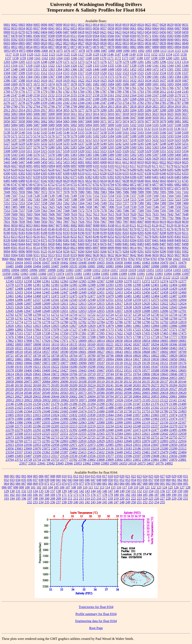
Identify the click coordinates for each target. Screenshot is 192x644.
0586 (178, 36)
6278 (118, 170)
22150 (164, 422)
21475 (82, 408)
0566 (111, 36)
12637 (119, 307)
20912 (10, 400)
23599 (146, 456)
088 (145, 484)
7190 (89, 199)
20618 (164, 393)
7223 (178, 199)
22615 (137, 434)
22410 (91, 430)
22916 (182, 441)
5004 (22, 114)
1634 (148, 80)
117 (125, 487)
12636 (110, 307)
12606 (19, 304)
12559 (137, 300)
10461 (137, 263)
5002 (7, 114)
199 (41, 498)
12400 (146, 285)
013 (82, 476)
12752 (101, 318)
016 (99, 476)
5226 (185, 140)
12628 (37, 307)
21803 (182, 411)
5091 (66, 125)
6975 (178, 188)
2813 (96, 106)
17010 (28, 330)
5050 (155, 118)
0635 (51, 40)
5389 (111, 155)
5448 (29, 162)
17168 (101, 330)
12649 (46, 311)
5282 (66, 147)
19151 (164, 363)
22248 (137, 426)
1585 (185, 77)
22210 (64, 426)
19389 (19, 370)
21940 (128, 419)
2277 (14, 103)
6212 (178, 166)
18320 (10, 348)
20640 (46, 396)
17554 (73, 337)
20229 (101, 385)
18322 (28, 348)
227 (162, 498)
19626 (28, 374)
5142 (37, 132)
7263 (74, 203)
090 (157, 484)
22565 (101, 434)
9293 (148, 251)
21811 (28, 415)
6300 (7, 173)
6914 (51, 188)
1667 (185, 80)
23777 (64, 460)
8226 (66, 237)
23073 (55, 449)
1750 (51, 88)
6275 (96, 170)
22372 (64, 430)
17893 (19, 341)
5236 (74, 144)
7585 (118, 211)
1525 (141, 73)
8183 (22, 233)
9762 (132, 259)
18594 (73, 352)
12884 (155, 326)
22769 (19, 441)
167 (41, 495)
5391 (126, 155)
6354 (7, 177)
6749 (29, 185)
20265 (137, 385)
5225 (178, 140)
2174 (22, 99)
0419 (89, 32)
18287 (146, 344)
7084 (111, 192)
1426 (89, 69)
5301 (141, 147)
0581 (155, 36)
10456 (110, 263)
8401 (155, 240)
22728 (101, 437)
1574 (103, 77)
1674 (51, 84)
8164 (103, 229)
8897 (96, 248)
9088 (170, 248)
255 (162, 502)
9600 (81, 255)
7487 (103, 207)
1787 (103, 92)
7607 (59, 214)
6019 (141, 162)
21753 (146, 411)
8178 (178, 229)
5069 (96, 121)
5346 (29, 155)
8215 (29, 237)
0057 (103, 28)
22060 (73, 422)
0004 (29, 25)
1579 (141, 77)
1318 (29, 66)
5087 (37, 125)
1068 (44, 51)
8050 (14, 225)
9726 (42, 259)
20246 (119, 385)
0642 (74, 40)
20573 (82, 393)
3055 (66, 110)
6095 (59, 166)
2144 (178, 92)
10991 (182, 266)
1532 (155, 73)
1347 (7, 69)
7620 (133, 214)
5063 (51, 121)
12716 (73, 315)
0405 (51, 32)
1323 (59, 66)
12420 (119, 289)
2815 (111, 106)
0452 (133, 32)
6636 (111, 181)
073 (58, 484)
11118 (149, 277)
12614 (91, 304)
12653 (82, 311)
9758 (109, 259)
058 (157, 480)
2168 (163, 95)
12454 (128, 292)
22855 (137, 441)
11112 (123, 277)
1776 (22, 92)
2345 (89, 103)
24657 (151, 463)
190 (174, 495)
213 (82, 498)
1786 (96, 92)
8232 (74, 237)
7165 (178, 196)
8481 (126, 244)
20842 (164, 396)
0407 (66, 32)
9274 (111, 251)
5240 (103, 144)
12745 (46, 318)
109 (79, 487)
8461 (59, 244)
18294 (155, 344)
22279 (19, 430)
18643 (119, 352)
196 (24, 498)
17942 (55, 341)
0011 (74, 25)
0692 (185, 40)
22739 (119, 437)
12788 (137, 322)
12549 (91, 300)
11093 (159, 274)
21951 (137, 419)
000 (6, 476)
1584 (178, 77)
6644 (170, 181)
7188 (74, 199)
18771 (82, 356)
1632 (133, 80)
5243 (126, 144)
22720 (64, 437)
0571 (148, 36)
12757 (128, 318)
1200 (169, 58)
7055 (14, 192)
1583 (170, 77)
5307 (185, 147)
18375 (91, 348)
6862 (126, 185)
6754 (66, 185)
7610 (74, 214)
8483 (141, 244)
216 (99, 498)
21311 (119, 404)
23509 (37, 456)
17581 (82, 337)
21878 (182, 415)
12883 (146, 326)
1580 (148, 77)
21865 (155, 415)
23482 (173, 452)
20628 (28, 396)
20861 (173, 396)
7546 (155, 207)
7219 (148, 199)
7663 (44, 218)
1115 (178, 51)
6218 (185, 166)
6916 (66, 188)
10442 (64, 263)
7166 (185, 196)
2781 (133, 103)
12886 (173, 326)
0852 (14, 47)
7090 (148, 192)
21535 (10, 411)
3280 (103, 110)
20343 (46, 389)
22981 (101, 445)
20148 (10, 385)
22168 (10, 426)
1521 (111, 73)
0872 (66, 47)
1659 (178, 80)
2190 (111, 99)
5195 (185, 136)
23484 (182, 452)
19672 (55, 374)
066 (18, 484)
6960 (133, 188)
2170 (178, 95)
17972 (73, 341)
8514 (37, 248)
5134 (162, 129)
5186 (118, 136)
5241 (111, 144)
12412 (55, 289)
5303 (155, 147)
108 (73, 487)
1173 (125, 58)
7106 (7, 196)
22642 (164, 434)
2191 (118, 99)
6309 (74, 173)
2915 (29, 110)
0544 (81, 36)
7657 (22, 218)
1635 (155, 80)
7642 (170, 214)
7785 (163, 218)
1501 (170, 69)
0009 (59, 25)
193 (6, 498)
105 (56, 487)
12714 (64, 315)
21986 (19, 422)
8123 (140, 225)
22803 (64, 441)
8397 (148, 240)
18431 (146, 348)
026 (157, 476)
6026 (7, 166)
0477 (7, 36)
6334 (118, 173)
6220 (14, 170)
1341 (155, 66)
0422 (111, 32)
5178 (66, 136)
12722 (91, 315)
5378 (51, 155)
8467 (74, 244)
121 (147, 487)
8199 (103, 233)
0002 (14, 25)
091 (162, 484)
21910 (91, 419)
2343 (74, 103)
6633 (96, 181)
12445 (46, 292)
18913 (64, 359)
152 (139, 491)
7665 (51, 218)
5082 (185, 121)
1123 (52, 54)
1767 (178, 88)
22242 (119, 426)
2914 (22, 110)
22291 (28, 430)
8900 (118, 248)
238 (64, 502)
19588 (155, 370)
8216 (37, 237)
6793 (103, 185)
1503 (185, 69)
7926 (81, 222)
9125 (44, 251)
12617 (119, 304)
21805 (10, 415)
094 (180, 484)
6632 (89, 181)
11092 (150, 274)
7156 (126, 196)
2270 (148, 99)
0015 (103, 25)
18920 (73, 359)
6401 (155, 177)
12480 (119, 296)
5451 (51, 162)
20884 (182, 396)
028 (168, 476)
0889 (163, 47)
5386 (96, 155)
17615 (110, 337)
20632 (37, 396)
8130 (178, 225)
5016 (111, 114)
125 (171, 487)
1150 (140, 54)
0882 (133, 47)
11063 (24, 274)
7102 (185, 192)
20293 (182, 385)
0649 (118, 40)
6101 (96, 166)
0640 (59, 40)
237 (58, 502)
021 (128, 476)
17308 (10, 333)
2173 (14, 99)
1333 (96, 66)
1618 (59, 80)
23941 (41, 463)
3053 (51, 110)
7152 (96, 196)
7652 (14, 218)
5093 (81, 125)
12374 (164, 281)
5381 (66, 155)
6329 (111, 173)
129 (6, 491)
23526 (64, 456)
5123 (88, 129)
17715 (146, 337)
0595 (37, 40)
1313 (178, 62)
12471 (46, 296)
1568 (59, 77)
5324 (111, 151)
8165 (111, 229)
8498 (185, 244)
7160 (155, 196)
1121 (37, 54)
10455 (101, 263)
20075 (28, 382)
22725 (91, 437)
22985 (110, 445)
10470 (164, 263)
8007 (141, 222)
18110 (55, 344)
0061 (133, 28)
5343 (14, 155)
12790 (146, 322)
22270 (173, 426)
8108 (111, 225)
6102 (104, 166)
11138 (184, 277)
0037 (37, 28)
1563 (22, 77)
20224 (91, 385)
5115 (36, 129)
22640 (155, 434)
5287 (96, 147)
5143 (44, 132)
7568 (66, 211)
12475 (73, 296)
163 (18, 495)
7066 (29, 192)
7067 (37, 192)
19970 (64, 378)
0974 (15, 51)
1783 (74, 92)
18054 (146, 341)
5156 (89, 132)
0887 (148, 47)
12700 (173, 311)
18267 (137, 344)
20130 (119, 382)
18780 (91, 356)
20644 (55, 396)
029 (174, 476)
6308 (66, 173)
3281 (111, 110)
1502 (178, 69)
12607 (28, 304)
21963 (155, 419)
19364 (182, 367)
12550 (101, 300)
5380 (59, 155)
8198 (96, 233)
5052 (170, 118)
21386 (173, 404)
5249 (170, 144)
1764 (155, 88)
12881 (128, 326)
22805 (73, 441)
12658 (128, 311)
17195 (128, 330)
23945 (60, 463)
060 (168, 480)
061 (174, 480)
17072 (46, 330)
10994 (15, 270)
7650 (7, 218)
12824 (46, 326)
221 (128, 498)
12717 (82, 315)
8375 (44, 240)
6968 (155, 188)
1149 (132, 54)
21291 (82, 404)
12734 (173, 315)
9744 (57, 259)
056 (145, 480)
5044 (111, 118)
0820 (44, 43)
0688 (155, 40)
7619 (126, 214)
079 (93, 484)
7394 (170, 203)
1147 (118, 54)
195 (18, 498)
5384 (81, 155)
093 (174, 484)
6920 (96, 188)
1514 (59, 73)
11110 (105, 277)
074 (64, 484)
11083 (87, 274)
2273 (170, 99)
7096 (170, 192)
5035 (59, 118)
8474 (96, 244)
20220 (82, 385)
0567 (118, 36)
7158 (140, 196)
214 (87, 498)
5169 (185, 132)
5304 (163, 147)
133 (30, 491)
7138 (44, 196)
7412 (29, 207)
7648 (185, 214)
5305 (170, 147)
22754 (164, 437)
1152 (154, 54)
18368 (73, 348)
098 (16, 487)
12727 (128, 315)
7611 (81, 214)
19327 (128, 367)
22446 (119, 430)
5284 (81, 147)
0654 (148, 40)
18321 (19, 348)
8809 (59, 248)
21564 (28, 411)
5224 (170, 140)
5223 (163, 140)
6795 (118, 185)
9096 (22, 251)
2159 (103, 95)
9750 (72, 259)
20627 (19, 396)
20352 (55, 389)
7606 (51, 214)
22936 (28, 445)
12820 (10, 326)
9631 (103, 255)
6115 (126, 166)
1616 (44, 80)
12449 (82, 292)
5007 (44, 114)
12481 (128, 296)
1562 (14, 77)
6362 (66, 177)
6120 (148, 166)
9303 (7, 255)
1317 (22, 66)
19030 (155, 359)
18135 (73, 344)
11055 (177, 270)
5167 (170, 132)
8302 (178, 237)
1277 (111, 62)
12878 (101, 326)
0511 (74, 36)
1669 (14, 84)
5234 (59, 144)
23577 (110, 456)
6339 (155, 173)
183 (134, 495)
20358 (73, 389)
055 (139, 480)
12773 (10, 322)
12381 (37, 285)
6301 (14, 173)
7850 (44, 222)
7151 (88, 196)
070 (41, 484)
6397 (141, 177)
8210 (178, 233)
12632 (73, 307)
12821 (19, 326)
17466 (173, 333)
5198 (22, 140)
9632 (111, 255)
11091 (141, 274)
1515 (66, 73)
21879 (10, 419)
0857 (51, 47)
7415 (37, 207)
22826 (91, 441)
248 (122, 502)
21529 (182, 408)
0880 (118, 47)
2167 (155, 95)
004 (30, 476)
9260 (81, 251)
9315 (59, 255)
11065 (33, 274)
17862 (10, 341)
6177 (163, 166)
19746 (119, 374)
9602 (89, 255)
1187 (132, 58)
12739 (10, 318)
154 (151, 491)
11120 (158, 277)
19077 (64, 363)
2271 (155, 99)
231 (186, 498)
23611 (164, 456)
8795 (51, 248)
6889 (37, 188)
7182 (29, 199)
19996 (101, 378)
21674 (82, 411)
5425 (141, 159)
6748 (22, 185)
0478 (14, 36)
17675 (128, 337)
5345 (22, 155)
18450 (155, 348)
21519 (164, 408)
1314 (185, 62)
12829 (91, 326)
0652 (141, 40)
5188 (133, 136)
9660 (5, 259)
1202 (184, 58)
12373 (155, 281)
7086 (126, 192)
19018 (146, 359)
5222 (155, 140)
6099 (89, 166)
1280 (133, 62)
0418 (81, 32)
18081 (182, 341)
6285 (170, 170)
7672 (81, 218)
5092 (74, 125)
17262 (146, 330)
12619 (137, 304)
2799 (74, 106)
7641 (163, 214)
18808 (119, 356)
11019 (132, 270)
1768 (185, 88)
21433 (28, 408)
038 (41, 480)
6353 (185, 173)
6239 (81, 170)
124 (165, 487)
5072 (111, 121)
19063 (10, 363)
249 (128, 502)
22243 (128, 426)
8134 (185, 225)
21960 (146, 419)
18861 (19, 359)
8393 (126, 240)
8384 (89, 240)
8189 (51, 233)
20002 (119, 378)
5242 (118, 144)
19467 (101, 370)
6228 (66, 170)
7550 (178, 207)
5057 (14, 121)
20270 (146, 385)
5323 (103, 151)
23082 (64, 449)
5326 (126, 151)
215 (93, 498)
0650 (126, 40)
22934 (19, 445)
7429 (66, 207)
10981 (91, 266)
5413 (51, 159)
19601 (173, 370)
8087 (89, 225)
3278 (89, 110)
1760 (126, 88)
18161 (82, 344)
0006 (44, 25)
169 (53, 495)
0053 (74, 28)
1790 (126, 92)
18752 (46, 356)
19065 (19, 363)
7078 (66, 192)
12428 (164, 289)
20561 (55, 393)
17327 (28, 333)
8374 (37, 240)
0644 (89, 40)
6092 (37, 166)
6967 (148, 188)
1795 (148, 92)
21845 (119, 415)
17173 (110, 330)
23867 (164, 460)
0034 (22, 28)
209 (58, 498)
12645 (10, 311)
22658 (182, 434)
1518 (89, 73)
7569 (74, 211)
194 (12, 498)
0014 (96, 25)
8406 (163, 240)
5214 (103, 140)
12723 (101, 315)
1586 (7, 80)
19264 (64, 367)
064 (6, 484)
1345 (178, 66)
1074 (52, 51)
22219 (91, 426)
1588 (22, 80)
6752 (51, 185)
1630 (118, 80)
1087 (104, 51)
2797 (59, 106)
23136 (110, 449)
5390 (118, 155)
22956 (46, 445)
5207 (51, 140)
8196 (81, 233)
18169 (91, 344)
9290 (133, 251)
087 (139, 484)
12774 (19, 322)
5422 (118, 159)
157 (168, 491)
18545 (28, 352)
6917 (74, 188)
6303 (29, 173)
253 (151, 502)
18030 (119, 341)
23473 (155, 452)
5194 (178, 136)
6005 (96, 162)
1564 (29, 77)
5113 (22, 129)
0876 (96, 47)
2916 (37, 110)
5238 (89, 144)
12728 (137, 315)
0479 (22, 36)
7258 (44, 203)
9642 (133, 255)
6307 (59, 173)
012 (76, 476)
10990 (173, 266)
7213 (118, 199)
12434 (28, 292)
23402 (73, 452)
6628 (59, 181)
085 (128, 484)
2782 (141, 103)
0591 (7, 40)
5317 (59, 151)
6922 (111, 188)
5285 (89, 147)
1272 (74, 62)
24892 (169, 463)
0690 (170, 40)
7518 (126, 207)
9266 (103, 251)
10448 (82, 263)
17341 (55, 333)
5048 (141, 118)
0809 (37, 43)
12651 (64, 311)
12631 (64, 307)
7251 (7, 203)
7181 (22, 199)
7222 (170, 199)
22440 (110, 430)
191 (180, 495)
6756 (81, 185)
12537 (37, 300)
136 (47, 491)
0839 (163, 43)
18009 (82, 341)
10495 (46, 266)
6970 (163, 188)
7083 (103, 192)
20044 (164, 378)
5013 (89, 114)
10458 (119, 263)
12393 (110, 285)
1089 (119, 51)
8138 (7, 229)
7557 (22, 211)
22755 (173, 437)
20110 (101, 382)
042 (64, 480)
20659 (64, 396)
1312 (170, 62)
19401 (37, 370)
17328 (37, 333)
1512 (44, 73)
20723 (119, 396)
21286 (73, 404)
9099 (29, 251)
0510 (66, 36)
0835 (141, 43)
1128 (88, 54)
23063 (19, 449)
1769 (7, 92)
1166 (74, 58)
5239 (96, 144)
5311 (29, 151)
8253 (118, 237)
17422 (119, 333)
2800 (81, 106)
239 (70, 502)
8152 (74, 229)
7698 (118, 218)
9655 (170, 255)
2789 (7, 106)
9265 (96, 251)
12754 (110, 318)
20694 (91, 396)
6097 (74, 166)
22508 (19, 434)
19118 (119, 363)
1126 (74, 54)
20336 (37, 389)
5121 (73, 129)
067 (24, 484)
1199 (162, 58)
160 (186, 491)
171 (64, 495)
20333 (28, 389)
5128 (125, 129)
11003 (69, 270)
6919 (89, 188)
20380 (101, 389)
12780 (64, 322)
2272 (163, 99)
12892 (19, 330)
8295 (170, 237)
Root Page (96, 628)
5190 (148, 136)
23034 (146, 445)
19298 (91, 367)
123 (159, 487)
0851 (7, 47)
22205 (55, 426)
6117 (133, 166)
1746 (22, 88)
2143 (170, 92)
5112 (14, 129)
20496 (146, 389)
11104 (61, 277)
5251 (185, 144)
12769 (173, 318)
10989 (164, 266)
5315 (44, 151)
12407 (10, 289)
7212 (111, 199)
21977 (182, 419)
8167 (126, 229)
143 (87, 491)
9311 (36, 255)
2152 (51, 95)
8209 (170, 233)
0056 (96, 28)
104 (50, 487)
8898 (103, 248)
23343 (28, 452)
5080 (170, 121)
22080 (101, 422)
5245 (141, 144)
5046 (126, 118)
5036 (66, 118)
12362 (55, 281)
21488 (110, 408)
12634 (91, 307)
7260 (51, 203)
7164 (170, 196)
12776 (37, 322)
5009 (59, 114)
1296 (163, 62)
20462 (119, 389)
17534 (46, 337)
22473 (137, 430)
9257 (74, 251)
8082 (74, 225)
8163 (96, 229)
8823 (74, 248)
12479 (110, 296)
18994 (110, 359)
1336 (118, 66)
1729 (14, 88)
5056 (7, 121)
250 (134, 502)
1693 (170, 84)
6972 (170, 188)
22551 (64, 434)
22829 (101, 441)
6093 (44, 166)
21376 (155, 404)
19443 (82, 370)
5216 (118, 140)
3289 (170, 110)
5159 (111, 132)
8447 (29, 244)
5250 (178, 144)
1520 (103, 73)
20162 (28, 385)
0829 (96, 43)
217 (105, 498)
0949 (185, 47)
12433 (19, 292)
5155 (81, 132)
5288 (103, 147)
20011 (128, 378)
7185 (51, 199)
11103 (52, 277)
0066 (170, 28)
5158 (103, 132)
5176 (51, 136)
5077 (148, 121)
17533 (37, 337)
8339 (7, 240)
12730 (155, 315)
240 (76, 502)
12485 (164, 296)
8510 (22, 248)
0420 (96, 32)
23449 (119, 452)
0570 (141, 36)
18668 (146, 352)
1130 (103, 54)
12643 (173, 307)
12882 (137, 326)
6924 (126, 188)
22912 (173, 441)
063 (186, 480)
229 (174, 498)
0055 (89, 28)
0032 (7, 28)
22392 (73, 430)
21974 (173, 419)
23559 (101, 456)
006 (41, 476)
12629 (46, 307)
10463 (146, 263)
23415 (91, 452)
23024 (128, 445)
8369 (22, 240)
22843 (119, 441)
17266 (155, 330)
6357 (29, 177)
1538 (7, 77)
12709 (37, 315)
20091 (55, 382)
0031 (185, 25)
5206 (44, 140)
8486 (155, 244)
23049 (164, 445)
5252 (7, 147)
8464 (66, 244)
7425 (51, 207)
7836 (14, 222)
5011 (74, 114)
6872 (133, 185)
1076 (67, 51)
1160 (30, 58)
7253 (22, 203)
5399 (170, 155)
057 (151, 480)
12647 (28, 311)
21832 (73, 415)
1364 (59, 69)
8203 (126, 233)
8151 (66, 229)
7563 (44, 211)
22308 (46, 430)
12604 (182, 300)
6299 (185, 170)
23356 (37, 452)
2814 (103, 106)
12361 (46, 281)
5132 (147, 129)
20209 (73, 385)
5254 (14, 147)
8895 (89, 248)
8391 (111, 240)
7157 (133, 196)
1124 (59, 54)
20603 (146, 393)
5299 (126, 147)
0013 (89, 25)
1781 (59, 92)
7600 (14, 214)
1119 (23, 54)
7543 (148, 207)
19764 (137, 374)
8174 (155, 229)
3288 (163, 110)
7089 (141, 192)
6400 (148, 177)
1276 (103, 62)
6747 (14, 185)
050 (110, 480)
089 (151, 484)
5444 (185, 159)
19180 (10, 367)
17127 (73, 330)
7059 (22, 192)
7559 (37, 211)
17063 (37, 330)
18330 (37, 348)
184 (139, 495)
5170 (7, 136)
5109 (185, 125)
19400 (28, 370)
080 (99, 484)
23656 (173, 456)
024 (145, 476)
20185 (55, 385)
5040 (96, 118)
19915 (37, 378)
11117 (140, 277)
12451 (101, 292)
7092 (155, 192)
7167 (7, 199)
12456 (146, 292)
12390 (101, 285)
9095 (14, 251)
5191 (155, 136)
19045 (164, 359)
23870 (173, 460)
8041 (7, 225)
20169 (37, 385)
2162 (118, 95)
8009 (148, 222)
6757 (89, 185)
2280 (37, 103)
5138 (7, 132)
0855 (37, 47)
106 (62, 487)
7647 (178, 214)
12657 (119, 311)
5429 (155, 159)
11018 (123, 270)
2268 (133, 99)
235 (47, 502)
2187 (89, 99)
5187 (126, 136)
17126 (64, 330)
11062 (15, 274)
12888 (182, 326)
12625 (10, 307)
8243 (89, 237)
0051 (59, 28)
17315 (19, 333)
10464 (155, 263)
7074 (51, 192)
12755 (119, 318)
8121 (133, 225)
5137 (185, 129)
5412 (44, 159)
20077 (37, 382)
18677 (155, 352)
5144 (51, 132)
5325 (118, 151)
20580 (101, 393)
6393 (118, 177)
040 (53, 480)
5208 (59, 140)
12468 (37, 296)
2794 (37, 106)
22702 (37, 437)
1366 (74, 69)
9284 (126, 251)
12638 (128, 307)
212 (76, 498)
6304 (37, 173)
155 (157, 491)
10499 (64, 266)
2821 (155, 106)
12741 (19, 318)
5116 (44, 129)
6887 (22, 188)
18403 (128, 348)
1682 (96, 84)
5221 (148, 140)
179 (110, 495)
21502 (155, 408)
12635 (101, 307)
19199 (28, 367)
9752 (79, 259)
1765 (163, 88)
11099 (17, 277)
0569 (133, 36)
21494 (128, 408)
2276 (7, 103)
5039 (89, 118)
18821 (146, 356)
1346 (185, 66)
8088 (96, 225)
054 (134, 480)
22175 (19, 426)
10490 (28, 266)
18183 (100, 344)
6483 (178, 177)
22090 (119, 422)
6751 (44, 185)
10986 (137, 266)
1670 (22, 84)
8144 (37, 229)
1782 (66, 92)
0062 (141, 28)
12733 (164, 315)
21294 (91, 404)
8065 (37, 225)
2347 (103, 103)
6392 (111, 177)
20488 (128, 389)
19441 (73, 370)
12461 (10, 296)
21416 (10, 408)
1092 (141, 51)
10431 (186, 259)
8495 (170, 244)
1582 (163, 77)
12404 (173, 285)
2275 (185, 99)
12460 (182, 292)
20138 (173, 382)
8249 (103, 237)
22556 (91, 434)
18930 (82, 359)
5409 (22, 159)
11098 (8, 277)
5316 (51, 151)
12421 (128, 289)
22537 (55, 434)
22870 (146, 441)
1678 (74, 84)
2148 (22, 95)
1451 (126, 69)
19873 (182, 374)
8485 (148, 244)
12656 (110, 311)
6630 (74, 181)
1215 (29, 62)
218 (110, 498)
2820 (148, 106)
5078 (155, 121)
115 (113, 487)
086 (134, 484)
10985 (128, 266)
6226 (51, 170)
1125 (67, 54)
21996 (28, 422)
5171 (14, 136)
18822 (155, 356)
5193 (170, 136)
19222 (55, 367)
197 (30, 498)
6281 (141, 170)
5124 (95, 129)
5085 (22, 125)
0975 (22, 51)
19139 (146, 363)
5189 (141, 136)
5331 (163, 151)
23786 (82, 460)
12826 (64, 326)
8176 (170, 229)
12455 (137, 292)
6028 (22, 166)
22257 (155, 426)
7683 (103, 218)
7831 (7, 222)
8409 (178, 240)
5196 (7, 140)
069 (35, 484)
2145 (185, 92)
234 (41, 502)
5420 (103, 159)
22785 (46, 441)
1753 (74, 88)
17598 (91, 337)
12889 (10, 330)
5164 (148, 132)
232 (30, 502)
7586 (126, 211)
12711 (46, 315)
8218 (51, 237)
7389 (163, 203)
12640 (146, 307)
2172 (7, 99)
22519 (37, 434)
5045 (118, 118)
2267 (126, 99)
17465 (164, 333)
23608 (155, 456)
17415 (110, 333)
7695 (111, 218)
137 (53, 491)
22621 (146, 434)
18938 (91, 359)
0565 (103, 36)
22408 (82, 430)
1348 (14, 69)
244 (99, 502)
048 (99, 480)
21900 (64, 419)
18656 (137, 352)
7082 (96, 192)
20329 (19, 389)
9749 (65, 259)
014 (87, 476)
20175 (46, 385)
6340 (163, 173)
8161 (81, 229)
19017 (137, 359)
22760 (10, 441)
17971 (64, 341)
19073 (55, 363)
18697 (173, 352)
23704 (10, 460)
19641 (37, 374)
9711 (35, 259)
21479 (91, 408)
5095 (96, 125)
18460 (164, 348)
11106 (79, 277)
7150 (81, 196)
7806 (178, 218)
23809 (110, 460)
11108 (97, 277)
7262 (66, 203)
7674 (89, 218)
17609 (101, 337)
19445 (91, 370)
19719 (91, 374)
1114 (170, 51)
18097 (28, 344)
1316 (14, 66)
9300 (170, 251)
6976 (185, 188)
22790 (55, 441)
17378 (73, 333)
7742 (148, 218)
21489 (119, 408)
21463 (64, 408)
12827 (73, 326)
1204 (14, 62)
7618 (118, 214)
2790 (14, 106)
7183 (37, 199)
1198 (154, 58)
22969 (64, 445)
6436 (170, 177)
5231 (37, 144)
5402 (7, 159)
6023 (170, 162)
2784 (155, 103)
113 (102, 487)
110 (85, 487)
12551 (110, 300)
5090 (59, 125)
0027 (155, 25)
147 (110, 491)
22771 (28, 441)
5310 (22, 151)
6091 (29, 166)
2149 (29, 95)
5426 (148, 159)
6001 (81, 162)
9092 (185, 248)
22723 (73, 437)
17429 (137, 333)
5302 (148, 147)
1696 (7, 88)
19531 (128, 370)
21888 (37, 419)
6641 (148, 181)
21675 (91, 411)
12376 (173, 281)
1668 (7, 84)
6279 (126, 170)
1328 (89, 66)
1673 (44, 84)
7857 (51, 222)
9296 (163, 251)
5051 (163, 118)
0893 (170, 47)
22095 (128, 422)
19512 (119, 370)
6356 (22, 177)
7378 (133, 203)
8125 (148, 225)
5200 (37, 140)
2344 (81, 103)
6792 (96, 185)
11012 (96, 270)
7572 (81, 211)
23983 (105, 463)
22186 (37, 426)
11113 (131, 277)
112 (96, 487)
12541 (55, 300)
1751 (59, 88)
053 (128, 480)
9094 (7, 251)
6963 (141, 188)
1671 (29, 84)
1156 (183, 54)
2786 (170, 103)
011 (70, 476)
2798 (66, 106)
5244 (133, 144)
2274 (178, 99)
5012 (81, 114)
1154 (169, 54)
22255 (146, 426)
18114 (64, 344)
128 (188, 487)
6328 (103, 173)
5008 (51, 114)
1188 (140, 58)
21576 (37, 411)
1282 (148, 62)
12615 (101, 304)
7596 (170, 211)
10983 (110, 266)
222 (134, 498)
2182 (74, 99)
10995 (24, 270)
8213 (14, 237)
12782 (82, 322)
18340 (46, 348)
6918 (81, 188)
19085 (73, 363)
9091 (178, 248)
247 (116, 502)
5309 (14, 151)
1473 (163, 69)
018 (110, 476)
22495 (173, 430)
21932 (110, 419)
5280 (51, 147)
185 (145, 495)
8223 (59, 237)
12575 (155, 300)
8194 (74, 233)
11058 (6, 274)
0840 (170, 43)
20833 (155, 396)
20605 (155, 393)
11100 (26, 277)
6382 (89, 177)
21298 (101, 404)
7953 (89, 222)
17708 (137, 337)
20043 (155, 378)
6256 (89, 170)
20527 (173, 389)
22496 (182, 430)
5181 (89, 136)
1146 (110, 54)
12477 (91, 296)
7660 (29, 218)
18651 (128, 352)
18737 (28, 356)
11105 (70, 277)
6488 (22, 181)
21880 (19, 419)
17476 (10, 337)
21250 (37, 404)
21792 (173, 411)
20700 (101, 396)
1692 (163, 84)
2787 (178, 103)
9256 (66, 251)
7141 (66, 196)
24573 (141, 463)
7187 (66, 199)
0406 (59, 32)
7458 (89, 207)
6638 (126, 181)
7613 (96, 214)
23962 (87, 463)
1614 (29, 80)
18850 (182, 356)
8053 (29, 225)
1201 (176, 58)
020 (122, 476)
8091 (104, 225)
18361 (64, 348)
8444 (22, 244)
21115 (155, 400)
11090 (132, 274)
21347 (137, 404)
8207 (155, 233)
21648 (46, 411)
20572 (73, 393)
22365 (55, 430)
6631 (81, 181)
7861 (59, 222)
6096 (66, 166)
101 (33, 487)
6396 (133, 177)
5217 (126, 140)
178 (105, 495)
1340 (148, 66)
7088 (133, 192)
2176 (37, 99)
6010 (111, 162)
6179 (170, 166)
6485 (7, 181)
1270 (59, 62)
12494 (10, 300)
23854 (146, 460)
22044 (55, 422)
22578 (110, 434)
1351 (37, 69)
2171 (185, 95)
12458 (164, 292)
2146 (7, 95)
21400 (182, 404)
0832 (118, 43)
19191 (19, 367)
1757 (103, 88)
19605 (182, 370)
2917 (44, 110)
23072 (46, 449)
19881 (28, 378)
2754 (126, 103)
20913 (19, 400)
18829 (173, 356)
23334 (10, 452)
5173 (29, 136)
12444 (37, 292)
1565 (37, 77)
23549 (82, 456)
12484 (155, 296)
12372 (146, 281)
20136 (155, 382)
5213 (96, 140)
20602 (137, 393)
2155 (74, 95)
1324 (66, 66)
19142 (155, 363)
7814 (185, 218)
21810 (19, 415)
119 (136, 487)
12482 (137, 296)
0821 (51, 43)
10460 (128, 263)
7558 (29, 211)
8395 (141, 240)
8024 (170, 222)
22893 (164, 441)
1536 (178, 73)
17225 (137, 330)
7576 (96, 211)
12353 (19, 281)
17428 (128, 333)
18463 (173, 348)
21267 (46, 404)
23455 (137, 452)
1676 (59, 84)
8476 (103, 244)
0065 (163, 28)
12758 (137, 318)
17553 (64, 337)
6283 (155, 170)
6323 (96, 173)
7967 (103, 222)
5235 (66, 144)
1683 (103, 84)
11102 (43, 277)
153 (145, 491)
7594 (155, 211)
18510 (19, 352)
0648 (111, 40)
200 (47, 498)
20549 (46, 393)
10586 (82, 266)
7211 (103, 199)
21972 (164, 419)
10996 (33, 270)
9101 (37, 251)
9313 (51, 255)
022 (134, 476)
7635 (155, 214)
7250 (185, 199)
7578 (103, 211)
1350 (29, 69)
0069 (7, 32)
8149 (59, 229)
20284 (173, 385)
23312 (182, 449)
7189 (81, 199)
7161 (163, 196)
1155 (176, 54)
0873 (74, 47)
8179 (185, 229)
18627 (101, 352)
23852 (137, 460)
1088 (111, 51)
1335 (111, 66)
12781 (73, 322)
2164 (133, 95)
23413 (82, 452)
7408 (22, 207)
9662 (13, 259)
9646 (148, 255)
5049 (148, 118)
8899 (111, 248)
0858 (59, 47)
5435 (178, 159)
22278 (10, 430)
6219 (7, 170)
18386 (101, 348)
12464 (28, 296)
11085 (105, 274)
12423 (137, 289)
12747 (55, 318)
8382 (74, 240)
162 (12, 495)
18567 (55, 352)
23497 (28, 456)
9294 (155, 251)
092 (168, 484)
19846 (173, 374)
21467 (73, 408)
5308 (7, 151)
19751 (128, 374)
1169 (96, 58)
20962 (65, 400)
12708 (28, 315)
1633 (141, 80)
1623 (89, 80)
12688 (146, 311)
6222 (22, 170)
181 (122, 495)
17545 (55, 337)
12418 (101, 289)
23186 (137, 449)
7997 (126, 222)
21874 (173, 415)
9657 (178, 255)
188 (162, 495)
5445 (7, 162)
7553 (7, 211)
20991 (101, 400)
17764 (164, 337)
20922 (28, 400)
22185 (28, 426)
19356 (164, 367)
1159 (23, 58)
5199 (29, 140)
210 (64, 498)
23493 (19, 456)
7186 (59, 199)
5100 (118, 125)
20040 (146, 378)
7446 (81, 207)
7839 (22, 222)
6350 (170, 173)
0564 (96, 36)
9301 (178, 251)
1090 (126, 51)
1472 (155, 69)
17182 (119, 330)
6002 (89, 162)
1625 (103, 80)
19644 (46, 374)
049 (105, 480)
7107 (14, 196)
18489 (10, 352)
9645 (141, 255)
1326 (74, 66)
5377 (44, 155)
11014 (105, 270)
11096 (177, 274)
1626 (111, 80)
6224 (37, 170)
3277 (81, 110)
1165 (67, 58)
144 (93, 491)
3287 (155, 110)
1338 (133, 66)
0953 (7, 51)
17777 (173, 337)
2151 (44, 95)
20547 (37, 393)
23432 (101, 452)
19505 (110, 370)
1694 (178, 84)
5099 (111, 125)
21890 (46, 419)
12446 (55, 292)
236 (53, 502)
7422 (44, 207)
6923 (118, 188)
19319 (119, 367)
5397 (155, 155)
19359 (173, 367)
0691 (178, 40)
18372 (82, 348)
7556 (14, 211)
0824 (74, 43)
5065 (66, 121)
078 (87, 484)
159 (180, 491)
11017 (114, 270)
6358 (37, 177)
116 (119, 487)
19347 (155, 367)
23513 (46, 456)
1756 (96, 88)
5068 (89, 121)
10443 (73, 263)
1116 (185, 51)
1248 (44, 62)
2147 (14, 95)
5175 (44, 136)
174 (82, 495)
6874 (148, 185)
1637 (163, 80)
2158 (96, 95)
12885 (164, 326)
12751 (91, 318)
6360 (51, 177)
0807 (29, 43)
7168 (14, 199)
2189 (103, 99)
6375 (74, 177)
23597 (137, 456)
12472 (55, 296)
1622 (81, 80)
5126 (110, 129)
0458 (178, 32)
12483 (146, 296)
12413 (64, 289)
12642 (164, 307)
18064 (155, 341)
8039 (185, 222)
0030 (178, 25)
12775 (28, 322)
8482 (133, 244)
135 (41, 491)
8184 (29, 233)
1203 (7, 62)
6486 (14, 181)
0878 (111, 47)
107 (68, 487)
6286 (178, 170)
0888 (155, 47)
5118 (51, 129)
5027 (185, 114)
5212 (89, 140)
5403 (14, 159)
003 (24, 476)
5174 (37, 136)
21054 (128, 400)
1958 (155, 92)
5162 (133, 132)
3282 (118, 110)
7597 (178, 211)
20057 (182, 378)
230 (180, 498)
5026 (178, 114)
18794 (101, 356)
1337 (126, 66)
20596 (128, 393)
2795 (44, 106)
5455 (74, 162)
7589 (141, 211)
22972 (82, 445)
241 (82, 502)
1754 (81, 88)
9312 (44, 255)
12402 (164, 285)
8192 (59, 233)
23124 (101, 449)
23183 (128, 449)
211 (70, 498)
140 (70, 491)
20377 (91, 389)
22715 (55, 437)
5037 (74, 118)
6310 (81, 173)
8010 (155, 222)
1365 (66, 69)
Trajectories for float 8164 (96, 607)
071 (47, 484)
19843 (164, 374)
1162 (45, 58)
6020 (148, 162)
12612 (73, 304)
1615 (37, 80)
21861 (146, 415)
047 (93, 480)
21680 (101, 411)
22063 (82, 422)
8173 (148, 229)
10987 (146, 266)
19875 (10, 378)
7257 (37, 203)
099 (21, 487)
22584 (119, 434)
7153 (103, 196)
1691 (155, 84)
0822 (59, 43)
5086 (29, 125)
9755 (94, 259)
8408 (170, 240)
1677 (66, 84)
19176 (182, 363)
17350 (64, 333)
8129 (170, 225)
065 (12, 484)
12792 (164, 322)
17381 (82, 333)
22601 (128, 434)
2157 (89, 95)
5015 (103, 114)
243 (93, 502)
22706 (46, 437)
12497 (28, 300)
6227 (59, 170)
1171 (110, 58)
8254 (126, 237)
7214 (126, 199)
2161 (111, 95)
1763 (148, 88)
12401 (155, 285)
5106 (163, 125)
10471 (173, 263)
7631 (148, 214)
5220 (141, 140)
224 (145, 498)
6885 (14, 188)
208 (53, 498)
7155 (118, 196)
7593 (148, 211)
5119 (58, 129)
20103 (73, 382)
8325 (185, 237)
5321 (89, 151)
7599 (7, 214)
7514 (118, 207)
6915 (59, 188)
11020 (141, 270)
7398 (178, 203)
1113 (163, 51)
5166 (163, 132)
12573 (146, 300)
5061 (37, 121)
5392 (133, 155)
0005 (37, 25)
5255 (22, 147)
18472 (182, 348)
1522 (118, 73)
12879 (110, 326)
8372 (29, 240)
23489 (10, 456)
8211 (185, 233)
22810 (82, 441)
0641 (66, 40)
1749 (44, 88)
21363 (146, 404)
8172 (141, 229)
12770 (182, 318)
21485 (101, 408)
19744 (110, 374)
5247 (155, 144)
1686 (126, 84)
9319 (74, 255)
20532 (10, 393)
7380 (141, 203)
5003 (14, 114)
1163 (52, 58)
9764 (146, 259)
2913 (14, 110)
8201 (118, 233)
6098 (81, 166)
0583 (170, 36)
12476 (82, 296)
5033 (44, 118)
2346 (96, 103)
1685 (118, 84)
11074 (60, 274)
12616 (110, 304)
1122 (45, 54)
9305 (22, 255)
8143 (29, 229)
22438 (101, 430)
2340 (51, 103)
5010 (66, 114)
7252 (14, 203)
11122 (167, 277)
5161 (126, 132)
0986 (37, 51)
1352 (44, 69)
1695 (185, 84)
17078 (55, 330)
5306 (178, 147)
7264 (81, 203)
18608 (91, 352)
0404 (44, 32)
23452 (128, 452)
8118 (126, 225)
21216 (28, 404)
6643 (163, 181)
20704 (110, 396)
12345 (10, 281)
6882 (178, 185)
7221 (163, 199)
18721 (10, 356)
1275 (96, 62)
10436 (37, 263)
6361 (59, 177)
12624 (182, 304)
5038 (81, 118)
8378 (51, 240)
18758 (55, 356)
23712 (19, 460)
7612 (89, 214)
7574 (89, 211)
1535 (170, 73)
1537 (185, 73)
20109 (92, 382)
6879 (163, 185)
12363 (64, 281)
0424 (126, 32)
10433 (10, 263)
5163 (141, 132)
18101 (46, 344)
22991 (119, 445)
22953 (37, 445)
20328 (10, 389)
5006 (37, 114)
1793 (141, 92)
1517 (81, 73)
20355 (64, 389)
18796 (110, 356)
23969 (96, 463)
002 (18, 476)
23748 (46, 460)
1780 (51, 92)
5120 (66, 129)
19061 (182, 359)
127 (182, 487)
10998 (51, 270)
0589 (185, 36)
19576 (137, 370)
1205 (22, 62)
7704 (141, 218)
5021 (148, 114)
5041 (103, 118)
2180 (59, 99)
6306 (51, 173)
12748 (64, 318)
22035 (46, 422)
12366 (91, 281)
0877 (103, 47)
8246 (96, 237)
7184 (44, 199)
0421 (103, 32)
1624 (96, 80)
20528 (182, 389)
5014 (96, 114)
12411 (46, 289)
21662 (55, 411)
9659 (185, 255)
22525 (46, 434)
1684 (111, 84)
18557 (46, 352)
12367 (101, 281)
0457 (170, 32)
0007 (51, 25)
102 (39, 487)
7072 (44, 192)
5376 (37, 155)
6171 (155, 166)
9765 (154, 259)
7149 (73, 196)
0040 (44, 28)
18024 (110, 341)
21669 (73, 411)
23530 (73, 456)
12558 (128, 300)
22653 (173, 434)
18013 (91, 341)
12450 (91, 292)
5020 (141, 114)
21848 (128, 415)
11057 (186, 270)
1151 (147, 54)
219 (116, 498)
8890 (81, 248)
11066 (42, 274)
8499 (7, 248)
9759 (117, 259)
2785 (163, 103)
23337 (19, 452)
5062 (44, 121)
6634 (103, 181)
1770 (14, 92)
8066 (44, 225)
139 (64, 491)
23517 (55, 456)
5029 (14, 118)
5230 (29, 144)
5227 (7, 144)
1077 (74, 51)
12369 (119, 281)
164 (24, 495)
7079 (74, 192)
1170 (103, 58)
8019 (163, 222)
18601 (82, 352)
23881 (182, 460)
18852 (10, 359)
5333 (178, 151)
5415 (66, 159)
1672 (37, 84)
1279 (126, 62)
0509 (59, 36)
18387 (110, 348)
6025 (185, 162)
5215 (111, 140)
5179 (74, 136)
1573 (96, 77)
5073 (118, 121)
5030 (22, 118)
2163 (126, 95)
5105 (155, 125)
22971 (73, 445)
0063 (148, 28)
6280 (133, 170)
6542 (44, 181)
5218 (133, 140)
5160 (118, 132)
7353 (118, 203)
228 (168, 498)
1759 (118, 88)
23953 (78, 463)
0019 (126, 25)
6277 (111, 170)
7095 (163, 192)
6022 (163, 162)
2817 (126, 106)
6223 (29, 170)
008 (53, 476)
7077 (59, 192)
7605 (44, 214)
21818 (46, 415)
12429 (173, 289)
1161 (37, 58)
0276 (29, 32)
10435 (28, 263)
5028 (7, 118)
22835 (110, 441)
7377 (126, 203)
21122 (164, 400)
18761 (64, 356)
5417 (81, 159)
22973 (91, 445)
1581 (155, 77)
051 (116, 480)
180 (116, 495)
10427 (177, 259)
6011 (118, 162)
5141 (29, 132)
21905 (82, 419)
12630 (55, 307)
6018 (133, 162)
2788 (185, 103)
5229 (22, 144)
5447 (22, 162)
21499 (137, 408)
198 (35, 498)
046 (87, 480)
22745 (146, 437)
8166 (118, 229)
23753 (55, 460)
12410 (37, 289)
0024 (141, 25)
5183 (103, 136)
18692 (164, 352)
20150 (19, 385)
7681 (96, 218)
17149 (82, 330)
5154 (74, 132)
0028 (163, 25)
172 (70, 495)
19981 (82, 378)
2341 (59, 103)
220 (122, 498)
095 (186, 484)
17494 (19, 337)
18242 (128, 344)
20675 (82, 396)
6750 (37, 185)
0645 (96, 40)
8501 (14, 248)
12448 (73, 292)
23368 (55, 452)
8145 (44, 229)
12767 (155, 318)
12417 (91, 289)
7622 (141, 214)
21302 (110, 404)
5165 (155, 132)
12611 (64, 304)
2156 (81, 95)
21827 (64, 415)
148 (116, 491)
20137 (164, 382)
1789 (118, 92)
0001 (7, 25)
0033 (14, 28)
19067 (37, 363)
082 (110, 484)
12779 (55, 322)
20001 (110, 378)
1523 (126, 73)
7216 (141, 199)
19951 (46, 378)
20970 (74, 400)
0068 (185, 28)
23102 (82, 449)
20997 (110, 400)
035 (24, 480)
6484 (185, 177)
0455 (155, 32)
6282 (148, 170)
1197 (147, 58)
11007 (78, 270)
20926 (37, 400)
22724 (82, 437)
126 (176, 487)
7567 (59, 211)
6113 (118, 166)
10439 (55, 263)
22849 (128, 441)
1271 (66, 62)
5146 (66, 132)
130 (12, 491)
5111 (7, 129)
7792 (170, 218)
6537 (37, 181)
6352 (178, 173)
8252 (111, 237)
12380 (28, 285)
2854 (170, 106)
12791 (155, 322)
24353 (123, 463)
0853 (22, 47)
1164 (59, 58)
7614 (103, 214)
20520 (155, 389)
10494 (37, 266)
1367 (81, 69)
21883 (28, 419)
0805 (22, 43)
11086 (114, 274)
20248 (128, 385)
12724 (110, 315)
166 (35, 495)
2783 (148, 103)
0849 (185, 43)
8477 (111, 244)
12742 (28, 318)
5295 (111, 147)
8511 (29, 248)
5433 (163, 159)
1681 (89, 84)
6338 (148, 173)
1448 (103, 69)
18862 (28, 359)
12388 (91, 285)
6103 (111, 166)
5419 (96, 159)
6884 (7, 188)
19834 (155, 374)
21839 (101, 415)
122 (153, 487)
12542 (64, 300)
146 (105, 491)
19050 (173, 359)
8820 (66, 248)
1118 (16, 54)
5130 (133, 129)
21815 (37, 415)
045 (82, 480)
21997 (37, 422)
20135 (146, 382)
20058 (10, 382)
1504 (7, 73)
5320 (81, 151)
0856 (44, 47)
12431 (10, 292)
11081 (78, 274)
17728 (155, 337)
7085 (118, 192)
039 (47, 480)
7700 (133, 218)
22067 (91, 422)
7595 (163, 211)
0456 (163, 32)
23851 (128, 460)
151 (134, 491)
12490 (182, 296)
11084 (96, 274)
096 (4, 487)
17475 (182, 333)
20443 (110, 389)
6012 (126, 162)
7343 (89, 203)
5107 (170, 125)
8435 (7, 244)
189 (168, 495)
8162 (89, 229)
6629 (66, 181)
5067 (81, 121)
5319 (74, 151)
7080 (81, 192)
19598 (164, 370)
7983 (118, 222)
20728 (128, 396)
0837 (155, 43)
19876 (19, 378)
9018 (148, 248)
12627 (28, 307)
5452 (59, 162)
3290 (178, 110)
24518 (132, 463)
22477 (155, 430)
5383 (74, 155)
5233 (51, 144)
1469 (148, 69)
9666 (20, 259)
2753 (118, 103)
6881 (170, 185)
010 (64, 476)
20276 (164, 385)
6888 (29, 188)
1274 (89, 62)
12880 (119, 326)
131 (18, 491)
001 (12, 476)
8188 (44, 233)
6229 (74, 170)
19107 (101, 363)
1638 (170, 80)
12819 (182, 322)
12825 (55, 326)
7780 (155, 218)
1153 (162, 54)
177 (99, 495)
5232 (44, 144)
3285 (141, 110)
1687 (133, 84)
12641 (155, 307)
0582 (163, 36)
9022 (155, 248)
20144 (182, 382)
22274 (182, 426)
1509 (22, 73)
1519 (96, 73)
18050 (137, 341)
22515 (28, 434)
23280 (164, 449)
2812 (89, 106)
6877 (155, 185)
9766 (161, 259)
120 (142, 487)
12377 (182, 281)
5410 (29, 159)
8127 (163, 225)
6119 (140, 166)
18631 (110, 352)
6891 (44, 188)
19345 (146, 367)
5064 (59, 121)
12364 (73, 281)
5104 (148, 125)
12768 (164, 318)
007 (47, 476)
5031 (29, 118)
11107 (88, 277)
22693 (28, 437)
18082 (10, 344)
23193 (146, 449)
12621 (155, 304)
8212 (7, 237)
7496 (111, 207)
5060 (29, 121)
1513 (51, 73)
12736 (182, 315)
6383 (96, 177)
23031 (137, 445)
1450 (118, 69)
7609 (66, 214)
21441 (46, 408)
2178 (44, 99)
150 (128, 491)
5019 (133, 114)
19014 (128, 359)
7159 (148, 196)
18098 (37, 344)
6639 (133, 181)
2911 (185, 106)
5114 (29, 129)
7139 (51, 196)
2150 (37, 95)
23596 (128, 456)
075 (70, 484)
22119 (146, 422)
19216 (46, 367)
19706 (73, 374)
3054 (59, 110)
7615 (111, 214)
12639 (137, 307)
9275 (118, 251)
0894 (178, 47)
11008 (87, 270)
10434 (19, 263)
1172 (118, 58)
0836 (148, 43)
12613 (82, 304)
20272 (155, 385)
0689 (163, 40)
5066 (74, 121)
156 (162, 491)
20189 (64, 385)
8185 (37, 233)
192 (186, 495)
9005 (126, 248)
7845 (29, 222)
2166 (148, 95)
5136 (177, 129)
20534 (19, 393)
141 (76, 491)
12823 (37, 326)
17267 (164, 330)
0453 (141, 32)
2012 (163, 92)
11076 (69, 274)
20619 (173, 393)
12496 (19, 300)
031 (186, 476)
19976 (73, 378)
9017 (141, 248)
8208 (163, 233)
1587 (14, 80)
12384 (64, 285)
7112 (22, 196)
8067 (52, 225)
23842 (119, 460)
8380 (59, 240)
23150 (119, 449)
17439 (155, 333)
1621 (74, 80)
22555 (82, 434)
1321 (44, 66)
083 (116, 484)
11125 (175, 277)
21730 (128, 411)
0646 (103, 40)
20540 (28, 393)
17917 (37, 341)
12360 (37, 281)
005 (35, 476)
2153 (59, 95)
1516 (74, 73)
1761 (133, 88)
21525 (173, 408)
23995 (114, 463)
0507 (44, 36)
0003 (22, 25)
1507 (14, 73)
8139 (14, 229)
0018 (118, 25)
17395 (101, 333)
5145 (59, 132)
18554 (37, 352)
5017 (118, 114)
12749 (73, 318)
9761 (124, 259)
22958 (55, 445)
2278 (22, 103)
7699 (126, 218)
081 (105, 484)
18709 (182, 352)
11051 (150, 270)
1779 (44, 92)
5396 (148, 155)
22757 (182, 437)
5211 (81, 140)
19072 (46, 363)
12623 (173, 304)
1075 (59, 51)
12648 (37, 311)
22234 (110, 426)
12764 (146, 318)
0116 (14, 32)
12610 (55, 304)
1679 (81, 84)
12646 (19, 311)
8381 (66, 240)
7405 (14, 207)
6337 (141, 173)
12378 (10, 285)
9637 (126, 255)
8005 (133, 222)
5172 (22, 136)
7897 (66, 222)
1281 (141, 62)
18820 (137, 356)
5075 (133, 121)
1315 (7, 66)
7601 (22, 214)
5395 (141, 155)
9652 (163, 255)
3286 (148, 110)
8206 (148, 233)
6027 (14, 166)
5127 (118, 129)
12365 (82, 281)
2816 (118, 106)
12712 (55, 315)
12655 (101, 311)
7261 (59, 203)
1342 (163, 66)
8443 (14, 244)
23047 (155, 445)
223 (139, 498)
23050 (173, 445)
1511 (36, 73)
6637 (118, 181)
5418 (89, 159)
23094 (73, 449)
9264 (89, 251)
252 (145, 502)
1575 (111, 77)
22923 (10, 445)
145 (99, 491)
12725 (119, 315)
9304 (14, 255)
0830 (103, 43)
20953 (56, 400)
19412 (55, 370)
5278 (37, 147)
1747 (29, 88)
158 (174, 491)
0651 (133, 40)
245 (105, 502)
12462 (19, 296)
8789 (44, 248)
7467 (96, 207)
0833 (126, 43)
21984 (10, 422)
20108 (83, 382)
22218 (82, 426)
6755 (74, 185)
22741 (128, 437)
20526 (164, 389)
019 (116, 476)
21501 (146, 408)
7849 (37, 222)
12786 (119, 322)
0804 (14, 43)
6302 (22, 173)
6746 (7, 185)
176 (93, 495)
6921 (103, 188)
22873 (155, 441)
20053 (173, 378)
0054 (81, 28)
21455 (55, 408)
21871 (164, 415)
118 (130, 487)
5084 (14, 125)
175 (87, 495)
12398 (137, 285)
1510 (29, 73)
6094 (52, 166)
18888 (55, 359)
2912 (7, 110)
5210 (74, 140)
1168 (88, 58)
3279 (96, 110)
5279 (44, 147)
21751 (137, 411)
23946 (69, 463)
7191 (96, 199)
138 (58, 491)
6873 (141, 185)
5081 (178, 121)
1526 (148, 73)
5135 (170, 129)
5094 (89, 125)
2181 (66, 99)
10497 (55, 266)
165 (30, 495)
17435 (146, 333)
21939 (119, 419)
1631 (126, 80)
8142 (22, 229)
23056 (10, 449)
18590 (64, 352)
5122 (81, 129)
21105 (146, 400)
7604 (37, 214)
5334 (185, 151)
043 (70, 480)
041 (58, 480)
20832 (146, 396)
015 (93, 476)
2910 (178, 106)
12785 (110, 322)
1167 (81, 58)
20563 (64, 393)
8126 (155, 225)
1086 (96, 51)
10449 (91, 263)
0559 (89, 36)
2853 (163, 106)
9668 (27, 259)
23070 (37, 449)
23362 (46, 452)
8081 (66, 225)
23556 (91, 456)
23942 (51, 463)
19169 (173, 363)
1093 (148, 51)
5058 (22, 121)
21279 (55, 404)
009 (58, 476)
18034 (128, 341)
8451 (44, 244)
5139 (14, 132)
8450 (37, 244)
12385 (73, 285)
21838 (91, 415)
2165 (141, 95)
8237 (81, 237)
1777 (29, 92)
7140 (59, 196)
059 (162, 480)
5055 (185, 118)
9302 (185, 251)
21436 (37, 408)
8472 (89, 244)
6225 (44, 170)
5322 (96, 151)
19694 (64, 374)
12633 (82, 307)
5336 (7, 155)
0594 (29, 40)
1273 (81, 62)
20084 (46, 382)
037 (35, 480)
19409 (46, 370)
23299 (173, 449)
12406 (182, 285)
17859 (182, 337)
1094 (156, 51)
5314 (37, 151)
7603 (29, 214)
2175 (29, 99)
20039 (137, 378)
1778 (37, 92)
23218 (155, 449)
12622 (164, 304)
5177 (59, 136)
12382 (46, 285)
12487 (173, 296)
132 (24, 491)
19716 (82, 374)
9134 (51, 251)
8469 (81, 244)
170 (58, 495)
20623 (10, 396)
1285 (155, 62)
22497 (10, 434)
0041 (51, 28)
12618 (128, 304)
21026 (119, 400)
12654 (91, 311)
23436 (110, 452)
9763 (139, 259)
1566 (44, 77)
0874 (81, 47)
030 (180, 476)
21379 (164, 404)
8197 (89, 233)
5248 (163, 144)
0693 (7, 43)
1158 (15, 58)
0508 (51, 36)
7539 (141, 207)
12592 (164, 300)
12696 (164, 311)
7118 (29, 196)
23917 (23, 463)
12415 (73, 289)
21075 (137, 400)
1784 (81, 92)
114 (107, 487)
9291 (141, 251)
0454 (148, 32)
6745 (185, 181)
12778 (46, 322)
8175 (163, 229)
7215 (133, 199)
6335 (126, 173)
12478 (101, 296)
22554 (73, 434)
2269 (141, 99)
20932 (46, 400)
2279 (29, 103)
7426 (59, 207)
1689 (148, 84)
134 (35, 491)
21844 (110, 415)
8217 (44, 237)
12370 (128, 281)
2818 (133, 106)
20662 (73, 396)
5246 (148, 144)
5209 (66, 140)
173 (76, 495)
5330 (155, 151)
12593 (173, 300)
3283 (126, 110)
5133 (155, 129)
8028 (178, 222)
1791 (133, 92)
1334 (103, 66)
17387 (91, 333)
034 (18, 480)
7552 (185, 207)
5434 (170, 159)
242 (87, 502)
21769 (155, 411)
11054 (168, 270)
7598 (185, 211)
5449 (37, 162)
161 (6, 495)
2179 (51, 99)
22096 (137, 422)
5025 (170, 114)
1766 (170, 88)
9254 (59, 251)
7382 (148, 203)
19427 (64, 370)
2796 (51, 106)
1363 (51, 69)
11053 (159, 270)
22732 (110, 437)
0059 (118, 28)
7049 (7, 192)
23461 (146, 452)
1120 (30, 54)
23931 (32, 463)
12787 (128, 322)
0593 (22, 40)
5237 (81, 144)
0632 (44, 40)
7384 (155, 203)
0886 (141, 47)
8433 (185, 240)
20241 (110, 385)
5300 (133, 147)
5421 (111, 159)
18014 (101, 341)
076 (76, 484)
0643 (81, 40)
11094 (168, 274)
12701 (182, 311)
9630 (96, 255)
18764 (73, 356)
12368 (110, 281)
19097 (92, 363)
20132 (128, 382)
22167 (182, 422)
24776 (160, 463)
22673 (10, 437)
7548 (170, 207)
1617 (51, 80)
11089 (123, 274)
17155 (91, 330)
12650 (55, 311)
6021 (155, 162)
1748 (37, 88)
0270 (22, 32)
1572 (89, 77)
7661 (37, 218)
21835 (82, 415)
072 (53, 484)
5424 (133, 159)
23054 (182, 445)
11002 (60, 270)
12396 (128, 285)
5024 (163, 114)
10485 (10, 266)
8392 (118, 240)
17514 (28, 337)
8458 (51, 244)
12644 (182, 307)
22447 (128, 430)
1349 (22, 69)
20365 (82, 389)
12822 (28, 326)
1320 (37, 66)
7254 (29, 203)
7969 (111, 222)
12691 (155, 311)
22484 (164, 430)
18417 (137, 348)
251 (139, 502)
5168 (178, 132)
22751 (155, 437)
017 (105, 476)
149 (122, 491)
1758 (111, 88)
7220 (155, 199)
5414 (59, 159)
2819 (141, 106)
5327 (133, 151)
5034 (51, 118)
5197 (14, 140)
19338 (137, 367)
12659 (137, 311)
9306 (29, 255)
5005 (29, 114)
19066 (28, 363)
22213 (73, 426)
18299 (164, 344)
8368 (14, 240)
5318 (66, 151)
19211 (37, 367)
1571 (81, 77)
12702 (10, 315)
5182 (96, 136)
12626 (19, 307)
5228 (14, 144)
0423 (118, 32)
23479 (164, 452)
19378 (10, 370)
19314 (110, 367)
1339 (141, 66)
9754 (87, 259)
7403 (7, 207)
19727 (101, 374)
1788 (111, 92)
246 (110, 502)
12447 (64, 292)
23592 (119, 456)
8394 (133, 240)
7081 (89, 192)
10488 (19, 266)
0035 (29, 28)
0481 (29, 36)
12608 (37, 304)
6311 (88, 173)
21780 (164, 411)
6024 (178, 162)
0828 (89, 43)
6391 (103, 177)
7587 (133, 211)
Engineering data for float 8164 (96, 621)
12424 (146, 289)
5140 (22, 132)
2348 (111, 103)
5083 (7, 125)
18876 (46, 359)
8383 (81, 240)
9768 (169, 259)
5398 (163, 155)
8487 (163, 244)
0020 (133, 25)
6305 (44, 173)
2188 (96, 99)
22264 (164, 426)
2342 (66, 103)
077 (82, 484)
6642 (155, 181)
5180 (81, 136)
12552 (119, 300)
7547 (163, 207)
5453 (66, 162)
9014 (133, 248)
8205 (141, 233)
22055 (64, 422)
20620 (182, 393)
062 (180, 480)
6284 (163, 170)
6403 (163, 177)
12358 (28, 281)
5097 (103, 125)
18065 (164, 341)
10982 (101, 266)
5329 (148, 151)
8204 (133, 233)
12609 (46, 304)
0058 (111, 28)
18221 (109, 344)
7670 (74, 218)
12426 (155, 289)
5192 (163, 136)
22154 (173, 422)
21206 (19, 404)
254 (157, 502)
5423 (126, 159)
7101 (178, 192)
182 (128, 495)
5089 (51, 125)
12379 (19, 285)
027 (162, 476)
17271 (173, 330)
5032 (37, 118)
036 (30, 480)
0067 (178, 28)
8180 (7, 233)
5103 (141, 125)
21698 (110, 411)
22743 (137, 437)
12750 (82, 318)
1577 (126, 77)
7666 (59, 218)
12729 (146, 315)
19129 (137, 363)
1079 (89, 51)
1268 (51, 62)
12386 (82, 285)
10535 (73, 266)
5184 (111, 136)
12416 (82, 289)
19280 (73, 367)
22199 (46, 426)
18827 (164, 356)
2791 (22, 106)
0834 (133, 43)
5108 (178, 125)
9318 (66, 255)
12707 (19, 315)
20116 (110, 382)
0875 (89, 47)
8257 (133, 237)
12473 (64, 296)
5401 (185, 155)
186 (151, 495)
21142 (182, 400)
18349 (55, 348)
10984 (119, 266)
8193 (66, 233)
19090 (83, 363)
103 (45, 487)
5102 (133, 125)
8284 (163, 237)
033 (12, 480)
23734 (37, 460)
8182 (14, 233)
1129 (96, 54)
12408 (19, 289)
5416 (74, 159)
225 (151, 498)
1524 (133, 73)
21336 (128, 404)
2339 (44, 103)
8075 (59, 225)
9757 (102, 259)
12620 (146, 304)
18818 (128, 356)
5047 (133, 118)
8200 (111, 233)
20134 (137, 382)
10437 (46, 263)
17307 (182, 330)
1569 (66, 77)
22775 (37, 441)
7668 (66, 218)
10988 (155, 266)
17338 (46, 333)
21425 (19, 408)
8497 (178, 244)
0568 (126, 36)
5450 (44, 162)
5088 (44, 125)
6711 (178, 181)
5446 (14, 162)
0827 (81, 43)
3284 (133, 110)
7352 (111, 203)
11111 (114, 277)
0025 (148, 25)
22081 (110, 422)
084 (122, 484)
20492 (137, 389)
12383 (55, 285)
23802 (91, 460)
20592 (119, 393)
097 (10, 487)
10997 (42, 270)
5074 (126, 121)
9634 (118, 255)
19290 (82, 367)
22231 (101, 426)
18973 (101, 359)
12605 (10, 304)
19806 (146, 374)
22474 (146, 430)
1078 (82, 51)
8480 (118, 244)
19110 (110, 363)
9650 (155, 255)
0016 (111, 25)
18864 (37, 359)
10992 (6, 270)
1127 (81, 54)
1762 (141, 88)
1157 (8, 58)
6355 (14, 177)
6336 (133, 173)
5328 (141, 151)
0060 (126, 28)
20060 (19, 382)
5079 (163, 121)
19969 (55, 378)
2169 (170, 95)
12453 (119, 292)
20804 (137, 396)
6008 (103, 162)
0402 (37, 32)
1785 (89, 92)
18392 (119, 348)
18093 (19, 344)
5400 (178, 155)
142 (82, 491)
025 (151, 476)
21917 (101, 419)
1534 (163, 73)
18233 (119, 344)
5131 (140, 129)
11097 (185, 274)
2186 (81, 99)
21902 (73, 419)
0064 (155, 28)
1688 (141, 84)
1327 (81, 66)
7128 (36, 196)
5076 (141, 121)
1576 (118, 77)
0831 (111, 43)
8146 (51, 229)
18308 (182, 344)
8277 (141, 237)
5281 (59, 147)
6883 (185, 185)
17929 (46, 341)
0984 (30, 51)
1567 (51, 77)
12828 (82, 326)
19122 (128, 363)
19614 (10, 374)
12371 (137, 281)
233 (35, 502)
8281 (155, 237)
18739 (37, 356)
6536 (29, 181)
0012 (81, 25)
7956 (96, 222)
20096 (64, 382)
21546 (19, 411)
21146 (10, 404)
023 (139, 476)
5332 (170, 151)
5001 (185, 110)
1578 (133, 77)
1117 (8, 54)
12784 (101, 322)
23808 (101, 460)
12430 (182, 289)
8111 (118, 225)
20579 (91, 393)
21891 (55, 419)
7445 (74, 207)
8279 (148, 237)
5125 (103, 129)
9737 (50, 259)
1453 (141, 69)
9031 (163, 248)
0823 (66, 43)
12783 (91, 322)
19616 (19, 374)
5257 (29, 147)
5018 (126, 114)
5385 (89, 155)
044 (76, 480)
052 (122, 480)
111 (91, 487)
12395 (119, 285)
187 (157, 495)
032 (6, 480)
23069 (28, 449)
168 (47, 495)
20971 (83, 400)
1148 (125, 54)
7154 (111, 196)
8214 (22, 237)
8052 (22, 225)
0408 (74, 32)
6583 (51, 181)
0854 (29, 47)
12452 (110, 292)
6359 (44, 177)
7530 (133, 207)
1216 (37, 62)
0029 (170, 25)
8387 (96, 240)
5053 (178, 118)
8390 (103, 240)
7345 (96, 203)
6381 (81, 177)
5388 (103, 155)
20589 (110, 393)
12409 (28, 289)
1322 (51, 66)
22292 (37, 430)
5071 (103, 121)
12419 (110, 289)
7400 (185, 203)
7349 (103, 203)
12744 (37, 318)
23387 (64, 452)
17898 (28, 341)
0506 (37, 36)
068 (30, 484)
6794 (111, 185)
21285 (64, 404)
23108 (91, 449)
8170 (133, 229)
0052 (66, 28)
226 (157, 498)
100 (27, 487)
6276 (103, 170)
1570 (74, 77)
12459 (173, 292)
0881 (126, 47)
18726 (19, 356)
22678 (19, 437)
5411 (36, 159)
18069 (173, 341)
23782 (73, 460)
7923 (74, 222)
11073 (51, 274)
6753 (59, 185)
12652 (73, 311)
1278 (118, 62)
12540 (46, 300)
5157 (96, 132)
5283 (74, 147)
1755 (89, 88)
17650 (119, 337)
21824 (55, 415)
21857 (137, 415)
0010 (66, 25)
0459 (185, 32)
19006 (119, 359)
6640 (141, 181)
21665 (64, 411)
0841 (178, 43)
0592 (14, 40)
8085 (81, 225)
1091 (134, 51)
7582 (111, 211)
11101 (35, 277)
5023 (155, 114)
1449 (111, 69)
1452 (133, 69)
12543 (73, 300)
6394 (126, 177)
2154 (66, 95)
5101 (126, 125)
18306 (173, 344)
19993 (91, 378)
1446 (96, 69)
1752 (66, 88)
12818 (173, 322)
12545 (82, 300)
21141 (173, 400)
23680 (182, 456)
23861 (155, 460)
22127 (155, 422)
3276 (74, 110)
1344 (170, 66)
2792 (29, 106)
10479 (182, 263)
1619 (66, 80)
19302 (101, 367)
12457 (155, 292)
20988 (92, 400)
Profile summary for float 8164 (96, 614)
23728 (28, 460)
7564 (51, 211)
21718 (119, 411)
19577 (146, 370)
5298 (118, 147)
